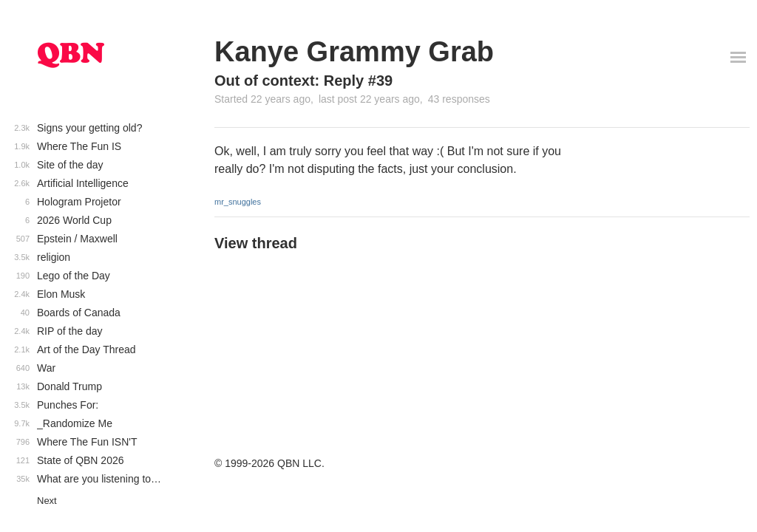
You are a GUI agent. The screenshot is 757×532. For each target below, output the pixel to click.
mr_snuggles (238, 202)
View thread (256, 243)
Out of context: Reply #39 (303, 81)
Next (47, 501)
